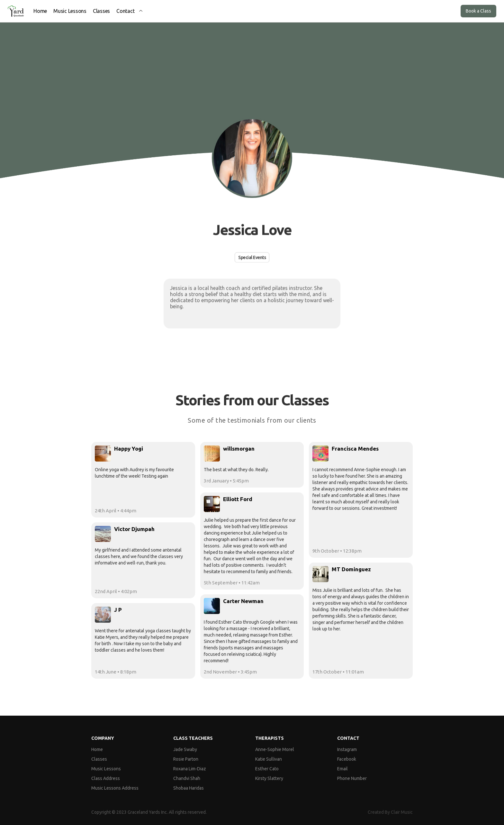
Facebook (347, 759)
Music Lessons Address (115, 788)
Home (40, 11)
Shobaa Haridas (189, 788)
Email (342, 769)
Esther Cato (267, 769)
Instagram (347, 749)
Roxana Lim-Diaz (190, 769)
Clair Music (402, 812)
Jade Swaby (185, 749)
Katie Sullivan (269, 759)
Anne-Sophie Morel (275, 749)
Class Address (106, 778)
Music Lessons (70, 11)
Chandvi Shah (187, 778)
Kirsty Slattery (269, 778)
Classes (101, 11)
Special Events (252, 257)
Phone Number (352, 778)
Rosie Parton (186, 759)
